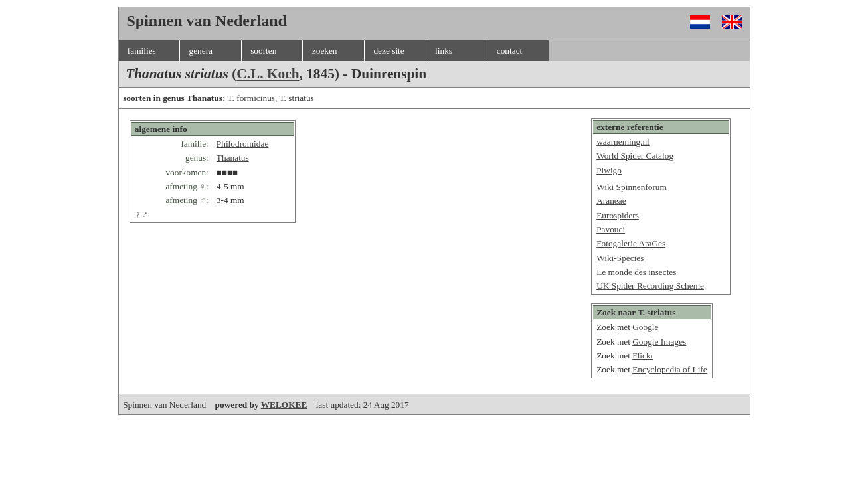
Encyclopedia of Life (670, 369)
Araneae (611, 201)
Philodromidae (242, 144)
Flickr (643, 356)
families (142, 51)
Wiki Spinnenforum (632, 187)
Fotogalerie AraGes (631, 243)
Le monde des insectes (636, 272)
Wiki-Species (620, 258)
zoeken (325, 51)
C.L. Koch (268, 74)
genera (201, 51)
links (444, 51)
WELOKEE (284, 405)
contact (509, 51)
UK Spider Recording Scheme (650, 286)
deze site (389, 51)
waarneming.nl (623, 142)
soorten (263, 51)
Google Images (659, 342)
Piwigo (609, 170)
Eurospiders (618, 215)
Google (645, 327)
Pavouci (611, 229)
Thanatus (233, 158)
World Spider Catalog (635, 156)
